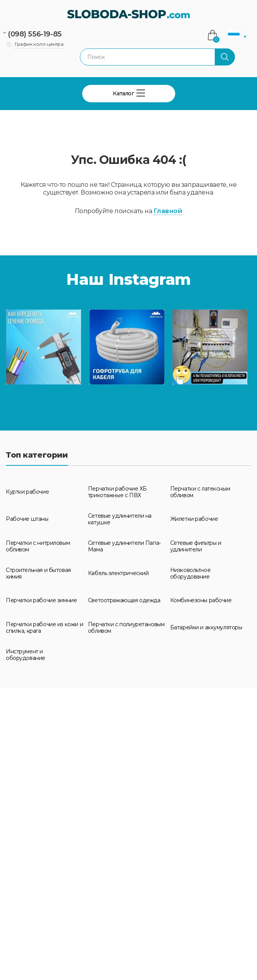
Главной (168, 211)
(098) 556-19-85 (35, 34)
